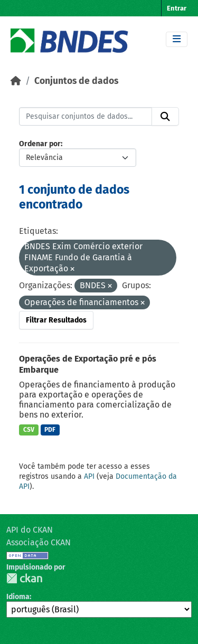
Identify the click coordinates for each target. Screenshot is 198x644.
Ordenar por (40, 144)
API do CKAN (30, 530)
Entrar (177, 8)
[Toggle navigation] (177, 39)
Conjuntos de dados (76, 81)
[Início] (16, 81)
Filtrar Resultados (56, 320)
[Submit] (165, 117)
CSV (29, 430)
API (89, 476)
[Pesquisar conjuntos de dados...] (86, 117)
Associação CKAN (39, 542)
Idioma (18, 597)
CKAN (24, 578)
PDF (50, 430)
